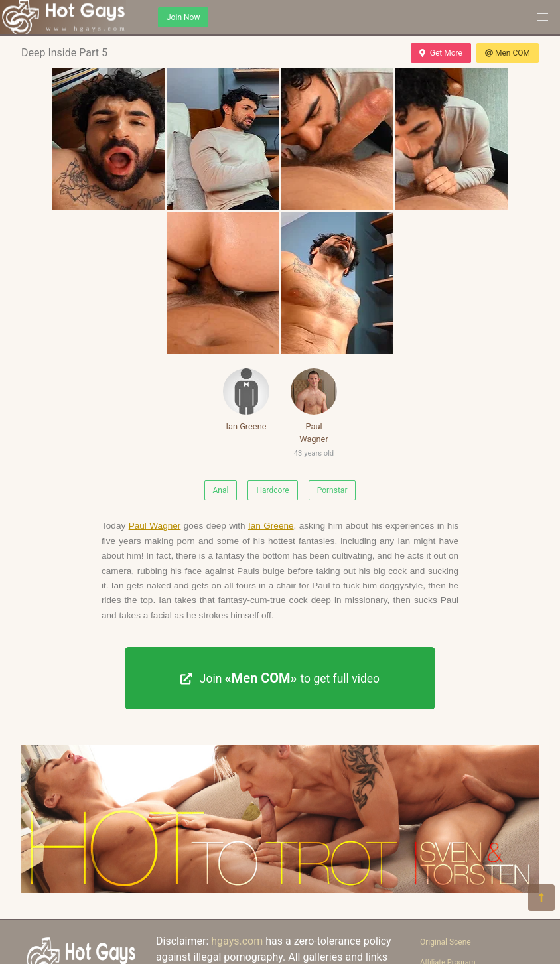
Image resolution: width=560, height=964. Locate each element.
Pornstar (332, 490)
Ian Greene (246, 400)
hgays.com (237, 941)
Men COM (508, 53)
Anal (221, 490)
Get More (441, 53)
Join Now (183, 17)
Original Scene (446, 942)
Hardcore (272, 490)
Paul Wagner (314, 415)
